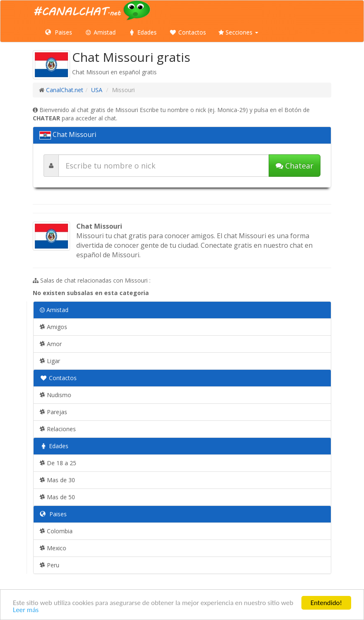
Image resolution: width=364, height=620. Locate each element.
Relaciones (58, 429)
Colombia (56, 531)
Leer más (26, 610)
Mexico (53, 548)
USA (97, 90)
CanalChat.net (65, 90)
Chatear (295, 166)
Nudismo (56, 395)
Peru (50, 565)
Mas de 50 (57, 497)
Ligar (50, 361)
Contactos (188, 32)
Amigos (53, 327)
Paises (59, 32)
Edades (142, 32)
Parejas (53, 412)
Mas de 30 (57, 480)
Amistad (100, 32)
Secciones (238, 32)
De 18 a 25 (58, 463)
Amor (51, 344)
